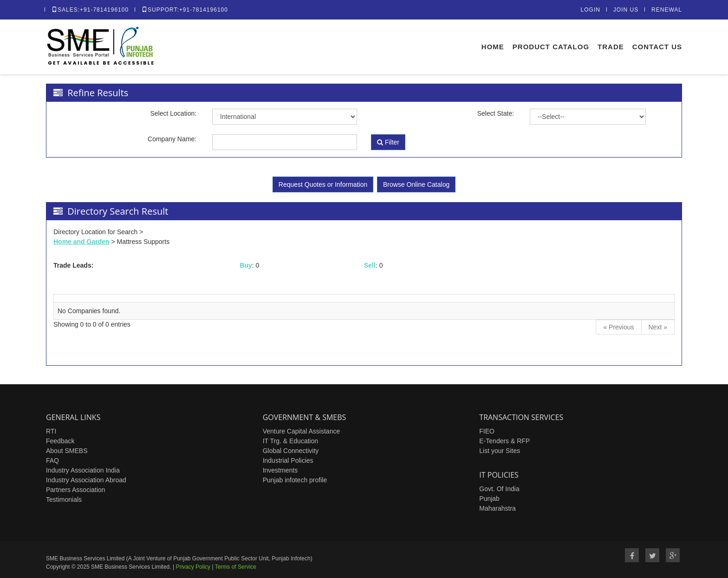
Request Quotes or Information (323, 184)
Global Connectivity (291, 451)
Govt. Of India (499, 489)
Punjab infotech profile (295, 480)
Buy (246, 265)
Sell (370, 265)
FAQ (52, 460)
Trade (611, 47)
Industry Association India (83, 470)
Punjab (489, 499)
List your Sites (500, 451)
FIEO (487, 431)
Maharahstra (497, 508)
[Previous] (618, 327)
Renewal (667, 10)
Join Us (626, 10)
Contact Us (657, 47)
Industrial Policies (288, 460)
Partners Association (76, 490)
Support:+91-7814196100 (185, 10)
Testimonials (64, 499)
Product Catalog (551, 47)
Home (493, 47)
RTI (51, 431)
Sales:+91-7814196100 (90, 10)
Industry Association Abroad (86, 480)
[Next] (658, 327)
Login (591, 10)
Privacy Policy (193, 567)
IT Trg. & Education (291, 441)
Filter (388, 142)
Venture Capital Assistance (302, 431)
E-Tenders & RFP (504, 441)
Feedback (60, 441)
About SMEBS (67, 451)
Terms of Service (236, 567)
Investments (280, 470)
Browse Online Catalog (416, 184)
